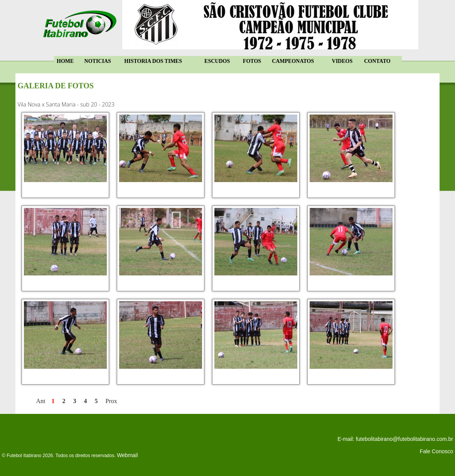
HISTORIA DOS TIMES (153, 61)
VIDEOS (342, 61)
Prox (111, 401)
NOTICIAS (98, 61)
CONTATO (377, 61)
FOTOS (252, 61)
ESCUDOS (217, 61)
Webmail (127, 455)
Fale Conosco (436, 451)
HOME (65, 61)
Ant (41, 401)
